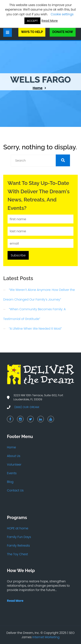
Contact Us (15, 490)
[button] (63, 160)
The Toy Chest (17, 554)
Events (12, 473)
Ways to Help (32, 32)
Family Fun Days (19, 537)
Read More (50, 21)
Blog (10, 482)
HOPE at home (17, 528)
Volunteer (14, 465)
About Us (14, 456)
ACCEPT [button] (32, 21)
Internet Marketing (46, 637)
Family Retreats (18, 546)
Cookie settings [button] (62, 14)
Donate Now (63, 32)
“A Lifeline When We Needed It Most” (35, 329)
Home (38, 88)
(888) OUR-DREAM (27, 407)
